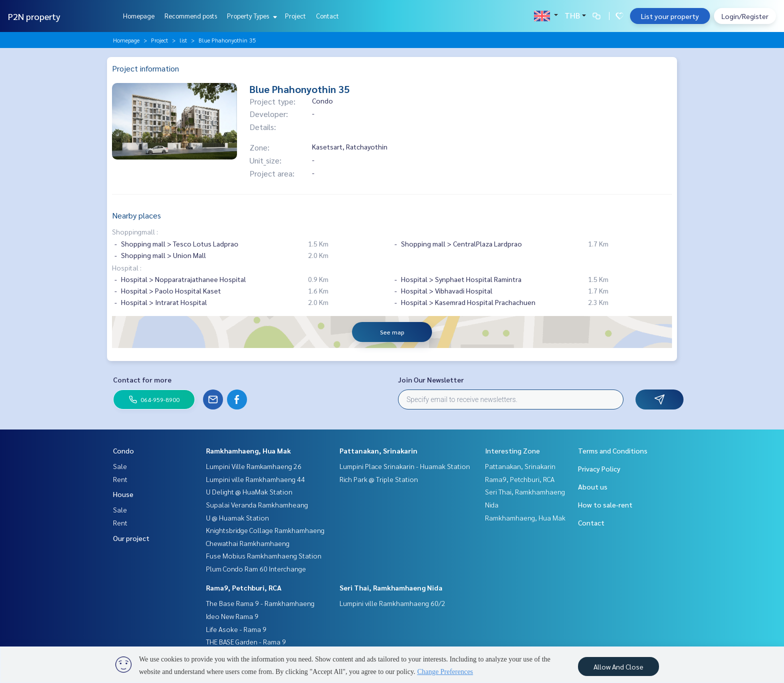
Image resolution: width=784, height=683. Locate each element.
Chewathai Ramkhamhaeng (248, 543)
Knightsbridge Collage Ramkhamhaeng (265, 530)
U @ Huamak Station (237, 517)
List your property (670, 16)
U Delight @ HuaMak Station (249, 491)
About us (593, 486)
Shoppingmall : (135, 231)
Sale (120, 466)
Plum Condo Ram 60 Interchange (256, 568)
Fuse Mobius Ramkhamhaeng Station (264, 555)
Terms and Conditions (613, 450)
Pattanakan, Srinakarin (378, 450)
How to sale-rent (605, 504)
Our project (131, 538)
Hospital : (127, 267)
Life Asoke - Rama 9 (236, 629)
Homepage (139, 16)
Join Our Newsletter (431, 379)
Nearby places (136, 215)
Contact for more (142, 379)
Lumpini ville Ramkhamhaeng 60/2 (392, 603)
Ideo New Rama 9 (232, 616)
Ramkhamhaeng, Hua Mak (248, 450)
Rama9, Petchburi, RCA (244, 587)
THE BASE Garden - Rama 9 (246, 641)
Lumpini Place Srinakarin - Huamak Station (405, 466)
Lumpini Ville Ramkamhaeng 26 (254, 466)
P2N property (34, 16)
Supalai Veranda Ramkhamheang (257, 504)
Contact (327, 16)
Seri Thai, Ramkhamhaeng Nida (391, 587)
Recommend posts (191, 16)
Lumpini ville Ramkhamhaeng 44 (255, 479)
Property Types (251, 16)
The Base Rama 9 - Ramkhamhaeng (260, 603)
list (183, 40)
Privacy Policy (599, 468)
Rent (120, 479)
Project (295, 16)
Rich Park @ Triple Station (379, 479)
